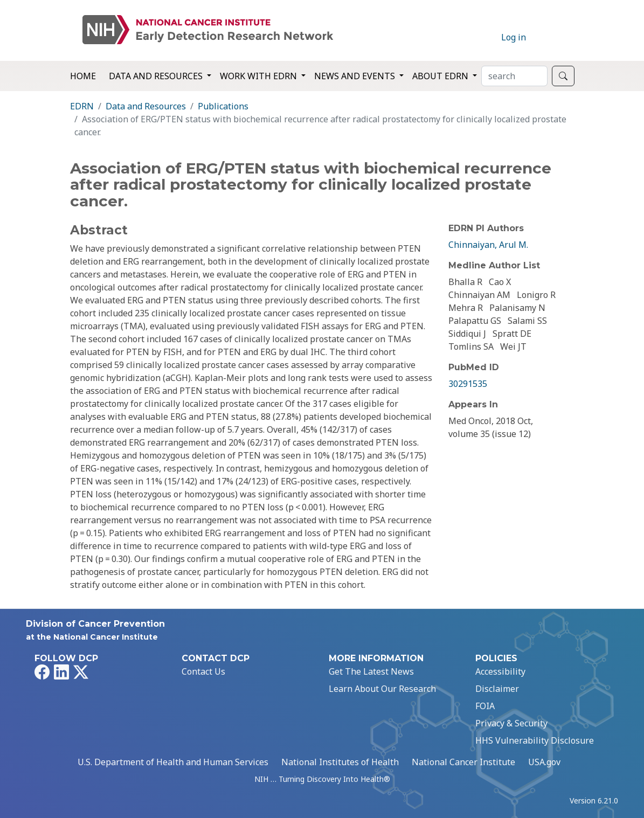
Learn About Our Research (382, 689)
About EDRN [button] (441, 76)
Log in (514, 37)
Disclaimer (497, 689)
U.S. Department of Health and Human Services (173, 762)
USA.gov (544, 762)
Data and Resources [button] (157, 76)
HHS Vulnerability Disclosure (535, 740)
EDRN (82, 106)
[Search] (514, 76)
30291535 (468, 384)
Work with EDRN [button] (259, 76)
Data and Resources (146, 106)
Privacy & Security (511, 723)
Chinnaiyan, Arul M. (488, 245)
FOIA (485, 706)
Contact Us (203, 671)
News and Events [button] (356, 76)
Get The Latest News (371, 671)
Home (83, 76)
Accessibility (500, 671)
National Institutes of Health (340, 762)
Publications (223, 106)
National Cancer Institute (463, 762)
